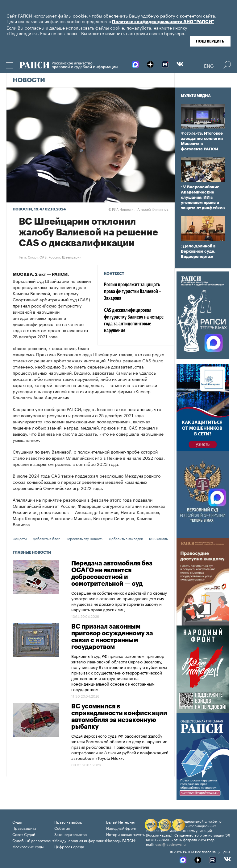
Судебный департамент (33, 840)
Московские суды (28, 846)
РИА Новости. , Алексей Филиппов (138, 209)
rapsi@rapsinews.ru (170, 844)
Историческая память (125, 834)
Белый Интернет (121, 822)
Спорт (33, 257)
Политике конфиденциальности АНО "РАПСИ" (163, 22)
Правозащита (24, 828)
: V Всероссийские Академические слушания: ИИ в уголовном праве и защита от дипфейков (203, 197)
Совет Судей (24, 834)
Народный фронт (121, 828)
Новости (29, 80)
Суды (17, 822)
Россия (54, 257)
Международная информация (80, 840)
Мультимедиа (196, 96)
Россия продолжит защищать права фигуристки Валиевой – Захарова (133, 292)
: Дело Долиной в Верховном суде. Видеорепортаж (198, 251)
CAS (43, 257)
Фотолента (191, 133)
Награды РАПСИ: (121, 840)
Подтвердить (210, 41)
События (62, 828)
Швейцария (72, 257)
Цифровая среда (69, 846)
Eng (209, 65)
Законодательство (71, 834)
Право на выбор (68, 822)
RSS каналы (159, 538)
